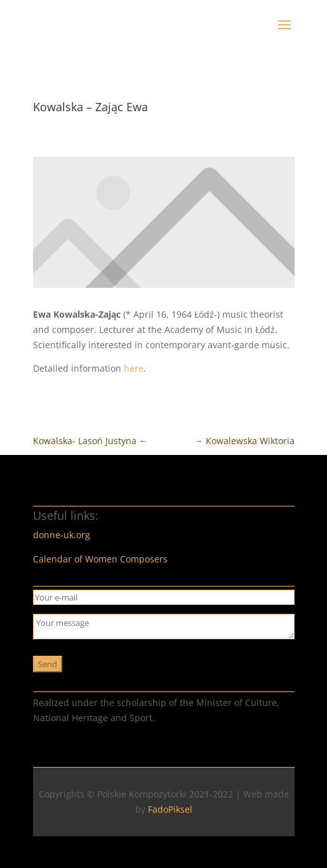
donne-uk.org (62, 535)
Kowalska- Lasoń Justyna (90, 441)
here (134, 368)
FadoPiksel (170, 809)
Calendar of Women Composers (100, 559)
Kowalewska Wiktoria (244, 441)
